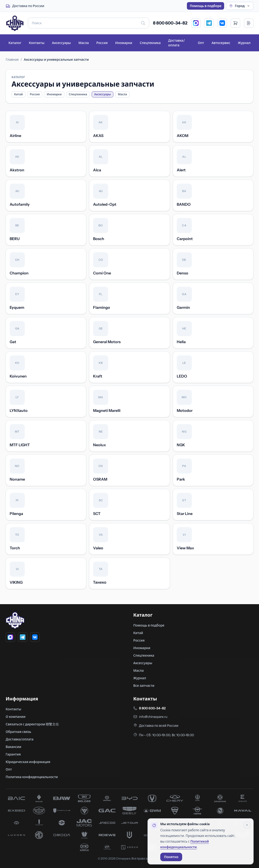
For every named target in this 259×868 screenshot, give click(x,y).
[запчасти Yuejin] (107, 847)
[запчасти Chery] (175, 798)
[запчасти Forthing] (62, 811)
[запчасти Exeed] (16, 811)
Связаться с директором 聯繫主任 (32, 724)
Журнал (244, 43)
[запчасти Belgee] (84, 798)
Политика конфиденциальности (32, 777)
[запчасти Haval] (243, 811)
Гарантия (13, 754)
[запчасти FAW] (39, 811)
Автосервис (221, 43)
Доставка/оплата (177, 43)
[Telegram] (209, 23)
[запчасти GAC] (107, 811)
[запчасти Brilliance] (107, 798)
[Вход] (249, 23)
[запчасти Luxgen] (16, 835)
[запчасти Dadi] (197, 798)
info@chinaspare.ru (153, 717)
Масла (84, 43)
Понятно (171, 857)
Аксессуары (61, 43)
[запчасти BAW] (62, 798)
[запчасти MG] (39, 835)
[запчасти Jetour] (130, 823)
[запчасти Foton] (84, 811)
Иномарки (124, 43)
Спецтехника (150, 43)
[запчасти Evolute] (243, 798)
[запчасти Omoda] (62, 835)
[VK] (222, 23)
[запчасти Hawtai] (16, 823)
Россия (102, 43)
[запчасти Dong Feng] (220, 798)
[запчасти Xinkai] (84, 847)
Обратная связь (18, 732)
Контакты (37, 43)
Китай (18, 94)
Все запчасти (144, 686)
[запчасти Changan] (152, 798)
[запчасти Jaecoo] (107, 823)
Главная (12, 60)
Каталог (15, 43)
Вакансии (13, 747)
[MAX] (196, 23)
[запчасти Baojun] (39, 798)
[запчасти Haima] (197, 811)
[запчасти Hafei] (175, 811)
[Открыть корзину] (235, 23)
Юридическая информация (28, 762)
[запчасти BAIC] (16, 798)
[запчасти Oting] (84, 835)
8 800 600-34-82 (170, 23)
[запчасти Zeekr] (130, 847)
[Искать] (143, 23)
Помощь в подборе (206, 6)
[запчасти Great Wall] (152, 811)
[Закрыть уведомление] (247, 825)
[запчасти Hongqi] (39, 823)
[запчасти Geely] (130, 811)
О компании (16, 717)
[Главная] (15, 23)
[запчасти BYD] (130, 798)
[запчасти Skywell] (130, 835)
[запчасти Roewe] (107, 835)
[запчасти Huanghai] (62, 823)
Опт (201, 43)
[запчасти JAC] (84, 823)
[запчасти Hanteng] (220, 811)
